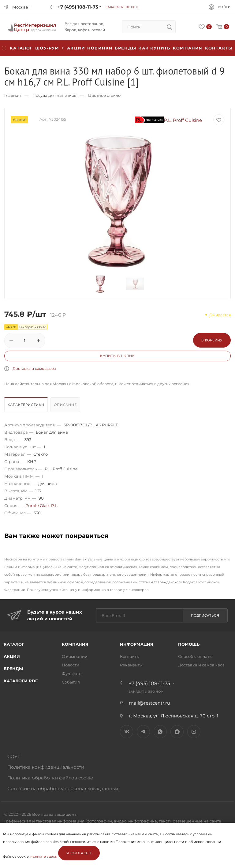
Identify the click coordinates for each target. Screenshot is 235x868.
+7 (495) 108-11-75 (78, 7)
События (71, 682)
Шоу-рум (47, 48)
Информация (137, 644)
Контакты (219, 48)
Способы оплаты (195, 656)
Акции (12, 656)
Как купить (154, 48)
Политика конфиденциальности (46, 767)
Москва (20, 7)
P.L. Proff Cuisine (169, 120)
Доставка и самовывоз (34, 368)
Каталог (14, 644)
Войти (224, 7)
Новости (71, 665)
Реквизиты (131, 665)
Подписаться (205, 615)
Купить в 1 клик (117, 356)
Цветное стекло (104, 95)
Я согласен (79, 853)
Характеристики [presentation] (26, 405)
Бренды (125, 48)
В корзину (212, 340)
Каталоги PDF (21, 681)
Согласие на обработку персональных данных (63, 788)
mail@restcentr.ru (149, 703)
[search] (169, 27)
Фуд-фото (72, 673)
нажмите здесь (43, 856)
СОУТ (14, 756)
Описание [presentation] (65, 405)
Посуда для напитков (54, 95)
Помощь (189, 644)
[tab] (27, 406)
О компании (75, 656)
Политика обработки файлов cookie (50, 778)
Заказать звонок (122, 7)
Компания (188, 48)
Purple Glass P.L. (42, 505)
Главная (13, 95)
